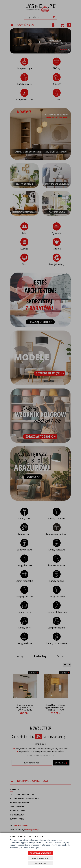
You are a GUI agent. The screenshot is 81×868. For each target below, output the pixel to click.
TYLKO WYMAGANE (40, 858)
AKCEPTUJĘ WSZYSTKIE (40, 853)
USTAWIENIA (41, 863)
